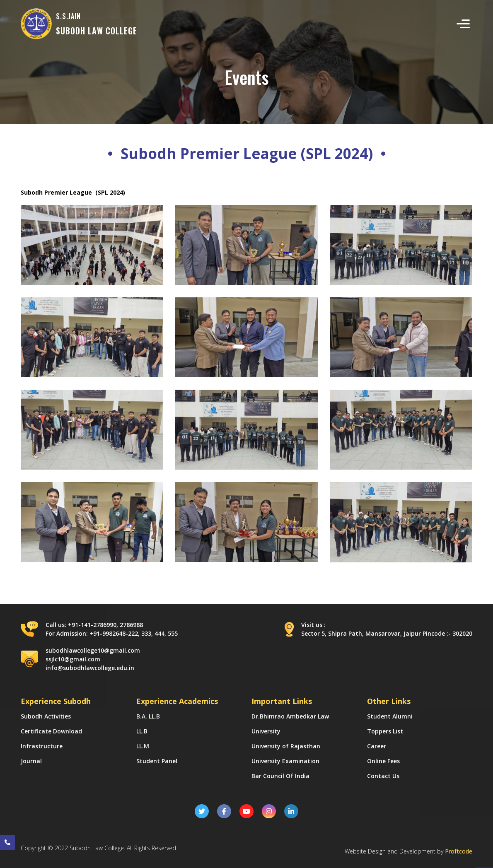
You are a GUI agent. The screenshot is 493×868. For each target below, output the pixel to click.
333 (146, 633)
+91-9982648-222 (114, 633)
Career (377, 746)
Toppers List (385, 731)
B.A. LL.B (148, 716)
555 (173, 633)
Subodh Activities (46, 716)
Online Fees (383, 761)
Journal (31, 761)
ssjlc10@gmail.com (73, 659)
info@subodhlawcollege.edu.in (90, 668)
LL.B (142, 731)
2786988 (131, 625)
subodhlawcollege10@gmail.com (93, 650)
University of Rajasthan (286, 746)
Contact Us (383, 776)
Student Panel (157, 761)
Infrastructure (42, 746)
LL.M (143, 746)
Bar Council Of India (280, 776)
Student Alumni (390, 716)
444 (159, 633)
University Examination (285, 761)
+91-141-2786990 (92, 625)
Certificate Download (51, 731)
